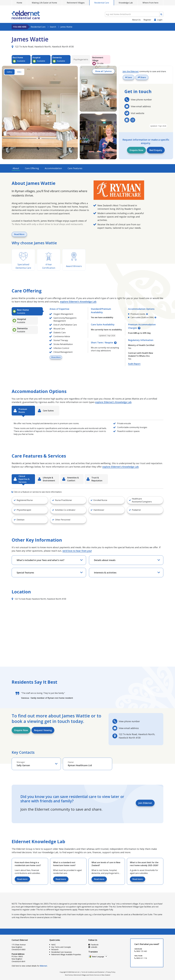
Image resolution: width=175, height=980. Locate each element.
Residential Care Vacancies (62, 952)
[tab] (27, 311)
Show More (56, 357)
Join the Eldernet (131, 71)
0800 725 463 (141, 951)
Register (147, 20)
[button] (30, 500)
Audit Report (134, 364)
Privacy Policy (111, 972)
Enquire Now (136, 150)
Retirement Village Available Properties (66, 954)
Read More (19, 234)
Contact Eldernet (20, 940)
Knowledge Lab (126, 3)
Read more (22, 879)
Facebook (93, 945)
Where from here (150, 3)
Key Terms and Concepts (61, 947)
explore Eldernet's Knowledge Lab (78, 302)
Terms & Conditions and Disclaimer (93, 972)
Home (19, 3)
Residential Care (102, 3)
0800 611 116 (141, 958)
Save (129, 77)
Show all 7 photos (103, 71)
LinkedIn (93, 947)
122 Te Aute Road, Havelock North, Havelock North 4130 (43, 47)
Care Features (75, 168)
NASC (54, 945)
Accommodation (53, 168)
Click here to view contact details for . (30, 966)
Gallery (9, 72)
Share (142, 77)
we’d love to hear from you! (77, 551)
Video (19, 72)
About (16, 168)
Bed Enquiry (156, 150)
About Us (136, 20)
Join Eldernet (145, 803)
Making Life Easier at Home (44, 3)
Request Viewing (43, 730)
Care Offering (32, 168)
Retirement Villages (76, 3)
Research (55, 949)
